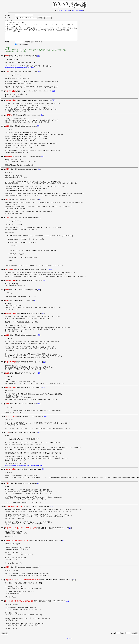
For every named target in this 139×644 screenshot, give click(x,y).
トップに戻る (60, 11)
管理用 (81, 11)
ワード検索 (75, 11)
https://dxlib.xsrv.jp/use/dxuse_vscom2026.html (19, 71)
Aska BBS (69, 642)
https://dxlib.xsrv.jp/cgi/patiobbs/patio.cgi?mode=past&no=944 (24, 469)
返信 (38, 60)
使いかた (68, 11)
